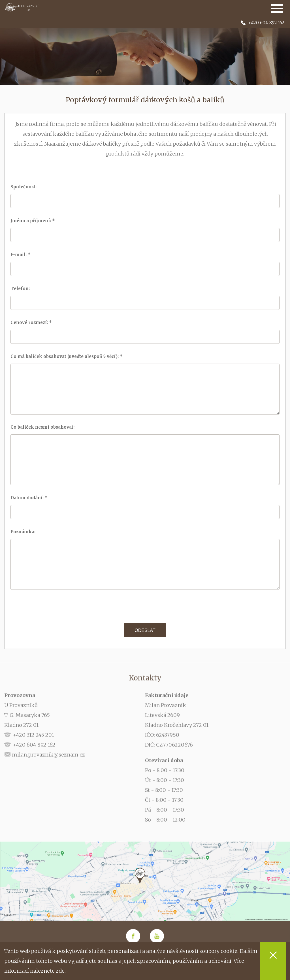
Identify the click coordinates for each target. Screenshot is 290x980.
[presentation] (145, 606)
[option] (145, 51)
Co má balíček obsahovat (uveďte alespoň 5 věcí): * (67, 356)
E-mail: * (21, 255)
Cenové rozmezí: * (32, 322)
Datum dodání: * (30, 498)
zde (60, 971)
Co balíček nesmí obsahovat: (44, 427)
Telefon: (22, 289)
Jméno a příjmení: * (33, 221)
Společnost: (25, 187)
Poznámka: (25, 532)
